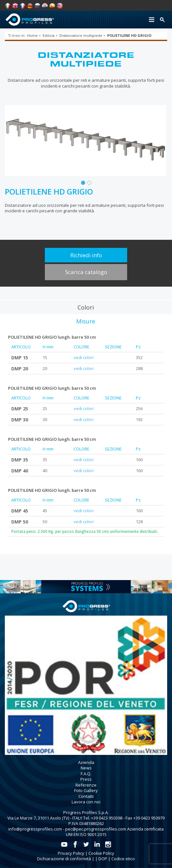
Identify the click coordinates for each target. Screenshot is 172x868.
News (86, 768)
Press (86, 779)
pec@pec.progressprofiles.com (96, 829)
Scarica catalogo (86, 272)
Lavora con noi (86, 802)
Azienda (86, 762)
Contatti (86, 796)
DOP (103, 859)
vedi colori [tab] (84, 357)
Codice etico (123, 859)
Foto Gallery (86, 790)
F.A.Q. (86, 774)
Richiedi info (86, 255)
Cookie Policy (101, 853)
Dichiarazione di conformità (64, 859)
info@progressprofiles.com (35, 829)
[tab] (86, 307)
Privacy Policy (71, 853)
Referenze (86, 785)
